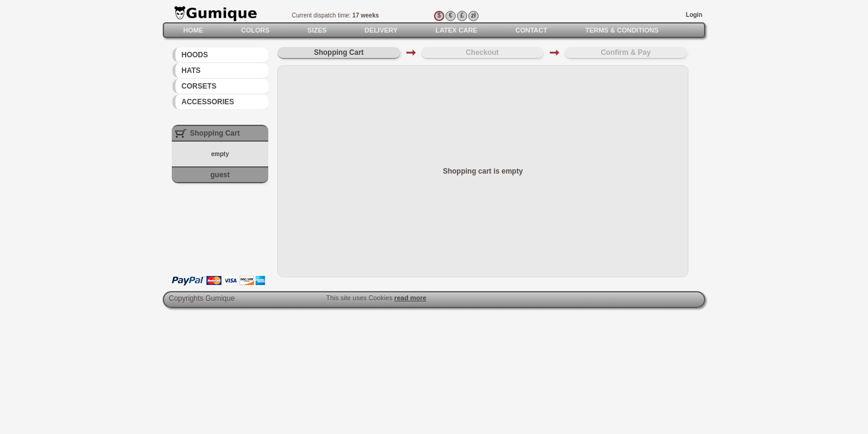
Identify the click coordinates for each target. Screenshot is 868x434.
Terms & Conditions (622, 30)
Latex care (456, 30)
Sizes (317, 30)
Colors (255, 30)
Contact (531, 30)
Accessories (208, 102)
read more (410, 298)
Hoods (195, 55)
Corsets (199, 86)
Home (193, 30)
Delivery (381, 30)
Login (694, 15)
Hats (191, 71)
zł (474, 15)
